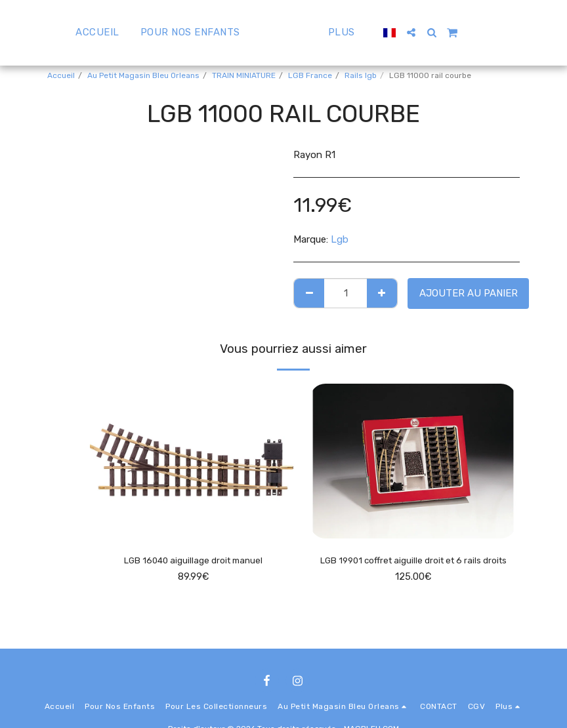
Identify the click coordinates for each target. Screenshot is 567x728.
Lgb (340, 239)
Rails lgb (361, 75)
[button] (443, 32)
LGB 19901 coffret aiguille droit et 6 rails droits (413, 569)
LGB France (310, 75)
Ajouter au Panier (469, 293)
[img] (193, 461)
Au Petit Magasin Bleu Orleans (143, 75)
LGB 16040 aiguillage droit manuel (193, 561)
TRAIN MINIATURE (244, 75)
